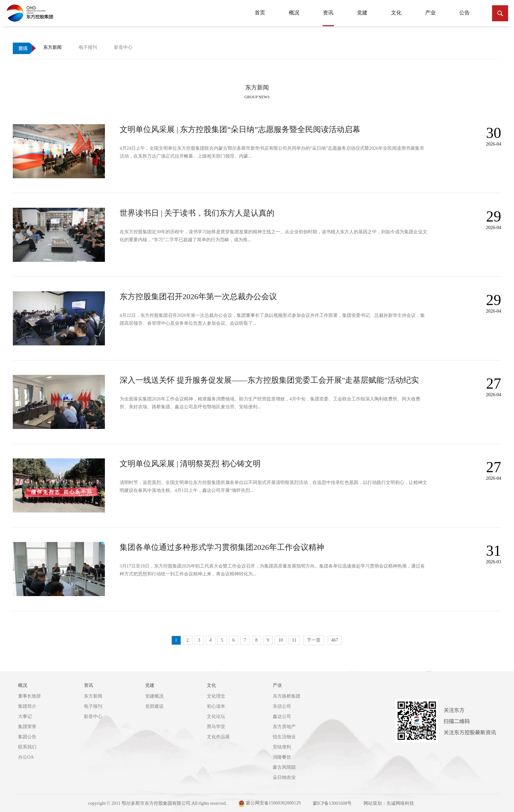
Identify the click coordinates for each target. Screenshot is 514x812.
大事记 (25, 716)
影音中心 (93, 716)
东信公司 (282, 706)
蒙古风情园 (284, 767)
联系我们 (27, 747)
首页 (260, 13)
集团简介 (27, 706)
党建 (362, 13)
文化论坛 (216, 716)
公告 (465, 13)
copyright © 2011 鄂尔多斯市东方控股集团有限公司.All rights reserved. (158, 803)
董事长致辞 (30, 696)
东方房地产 (284, 727)
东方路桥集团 (287, 696)
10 (281, 640)
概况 (294, 13)
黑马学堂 (216, 727)
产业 (430, 13)
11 (294, 640)
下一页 (314, 640)
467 (335, 640)
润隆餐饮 (282, 757)
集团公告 (27, 737)
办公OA (26, 757)
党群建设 (154, 706)
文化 (396, 13)
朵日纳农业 (284, 777)
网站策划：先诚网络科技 (389, 803)
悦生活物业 (284, 737)
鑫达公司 (282, 716)
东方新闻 (93, 696)
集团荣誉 (27, 727)
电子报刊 (93, 706)
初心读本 (216, 706)
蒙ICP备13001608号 (332, 803)
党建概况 (154, 696)
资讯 (328, 16)
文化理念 (216, 696)
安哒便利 (282, 747)
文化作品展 (218, 737)
